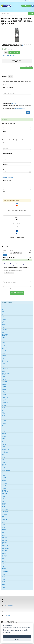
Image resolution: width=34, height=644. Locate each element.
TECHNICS (5, 537)
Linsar (3, 422)
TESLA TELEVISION (7, 552)
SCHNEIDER (5, 510)
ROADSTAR (5, 493)
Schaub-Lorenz (5, 508)
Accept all (17, 636)
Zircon (3, 589)
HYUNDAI (4, 401)
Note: (17, 280)
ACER (3, 308)
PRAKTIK (4, 482)
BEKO (3, 328)
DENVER (4, 352)
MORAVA (4, 445)
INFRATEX (4, 407)
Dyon (3, 359)
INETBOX (4, 406)
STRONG (4, 526)
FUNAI (4, 372)
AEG (3, 311)
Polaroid (4, 480)
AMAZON (4, 320)
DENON (4, 350)
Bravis (3, 339)
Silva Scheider (5, 511)
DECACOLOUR (6, 347)
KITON (4, 415)
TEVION (4, 554)
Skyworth (4, 518)
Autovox (4, 324)
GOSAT (4, 378)
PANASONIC (5, 476)
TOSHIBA (4, 557)
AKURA (4, 316)
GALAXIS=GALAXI (6, 373)
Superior (4, 529)
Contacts (5, 601)
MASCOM (4, 433)
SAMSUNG (5, 498)
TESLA (4, 547)
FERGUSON (5, 368)
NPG (3, 454)
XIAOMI (4, 584)
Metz (3, 440)
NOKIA (4, 451)
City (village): (7, 159)
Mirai (3, 441)
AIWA (3, 313)
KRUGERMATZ (5, 417)
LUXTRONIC (5, 430)
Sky (3, 516)
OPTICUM (4, 463)
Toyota (4, 559)
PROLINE (4, 485)
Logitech (4, 427)
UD (3, 563)
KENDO (4, 414)
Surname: (6, 148)
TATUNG (4, 532)
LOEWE (4, 424)
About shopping (7, 615)
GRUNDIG (4, 381)
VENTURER (5, 573)
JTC (3, 411)
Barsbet (4, 326)
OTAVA (4, 469)
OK (3, 456)
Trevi (3, 560)
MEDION (4, 438)
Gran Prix (4, 380)
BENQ (4, 333)
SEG (3, 502)
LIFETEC (4, 420)
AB (3, 307)
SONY (4, 524)
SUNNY (4, 528)
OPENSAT (4, 461)
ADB (3, 310)
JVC (3, 412)
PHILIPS (4, 477)
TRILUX (4, 562)
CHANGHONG (5, 402)
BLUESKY (4, 336)
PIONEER (4, 479)
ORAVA (4, 466)
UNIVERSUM (5, 571)
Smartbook (4, 519)
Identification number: (8, 186)
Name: (5, 143)
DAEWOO (4, 346)
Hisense (4, 393)
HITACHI (4, 394)
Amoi (3, 321)
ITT (3, 409)
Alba (3, 318)
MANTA (4, 432)
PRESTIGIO (5, 484)
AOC (3, 323)
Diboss (4, 354)
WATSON (4, 581)
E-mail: (5, 126)
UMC (3, 567)
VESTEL (4, 575)
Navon (4, 446)
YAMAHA (4, 588)
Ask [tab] (10, 76)
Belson (4, 331)
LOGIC (4, 425)
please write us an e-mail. (20, 108)
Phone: (5, 131)
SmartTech (4, 521)
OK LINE (4, 458)
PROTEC (4, 489)
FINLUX (4, 370)
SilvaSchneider (5, 513)
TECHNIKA (5, 539)
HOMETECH (5, 398)
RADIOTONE (5, 492)
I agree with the (10, 103)
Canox (4, 342)
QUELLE (4, 490)
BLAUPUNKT (5, 334)
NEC (3, 448)
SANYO (4, 500)
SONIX (4, 523)
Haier (3, 383)
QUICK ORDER (9, 56)
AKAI (3, 315)
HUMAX (4, 399)
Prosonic (4, 487)
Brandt (4, 337)
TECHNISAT (5, 541)
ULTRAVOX (5, 565)
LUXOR (4, 428)
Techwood (4, 544)
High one (4, 389)
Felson (4, 367)
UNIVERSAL (5, 570)
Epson (4, 363)
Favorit (4, 365)
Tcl (3, 534)
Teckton (4, 536)
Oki (3, 459)
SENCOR (4, 505)
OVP (3, 472)
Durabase (4, 357)
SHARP (4, 506)
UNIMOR (4, 568)
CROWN (4, 344)
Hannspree (5, 385)
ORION (4, 467)
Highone (4, 391)
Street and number (8, 154)
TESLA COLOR (5, 549)
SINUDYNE (5, 515)
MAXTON (4, 437)
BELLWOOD (5, 329)
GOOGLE (4, 376)
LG (3, 419)
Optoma (4, 464)
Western (4, 583)
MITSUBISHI (5, 443)
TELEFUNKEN (5, 545)
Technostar (5, 542)
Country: (6, 170)
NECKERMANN (6, 450)
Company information (8, 178)
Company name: (7, 181)
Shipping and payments (8, 605)
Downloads (6, 613)
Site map (5, 614)
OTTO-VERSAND (6, 471)
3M (3, 305)
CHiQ (3, 404)
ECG (3, 360)
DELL (3, 349)
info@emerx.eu (6, 1)
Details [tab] (4, 76)
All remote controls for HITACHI (26, 68)
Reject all (17, 640)
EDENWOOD (5, 362)
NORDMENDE (5, 453)
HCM (3, 388)
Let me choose (6, 632)
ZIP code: (6, 164)
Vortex (4, 580)
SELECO (4, 503)
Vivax (3, 578)
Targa (3, 531)
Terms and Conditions (8, 604)
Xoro (3, 586)
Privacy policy (6, 603)
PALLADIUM (5, 474)
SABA (3, 495)
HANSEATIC (5, 386)
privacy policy (14, 103)
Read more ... (25, 46)
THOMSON (5, 555)
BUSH (3, 341)
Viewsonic (4, 576)
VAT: (4, 191)
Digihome (4, 355)
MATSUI (4, 435)
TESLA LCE (5, 550)
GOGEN (4, 375)
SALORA (4, 497)
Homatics (4, 396)
